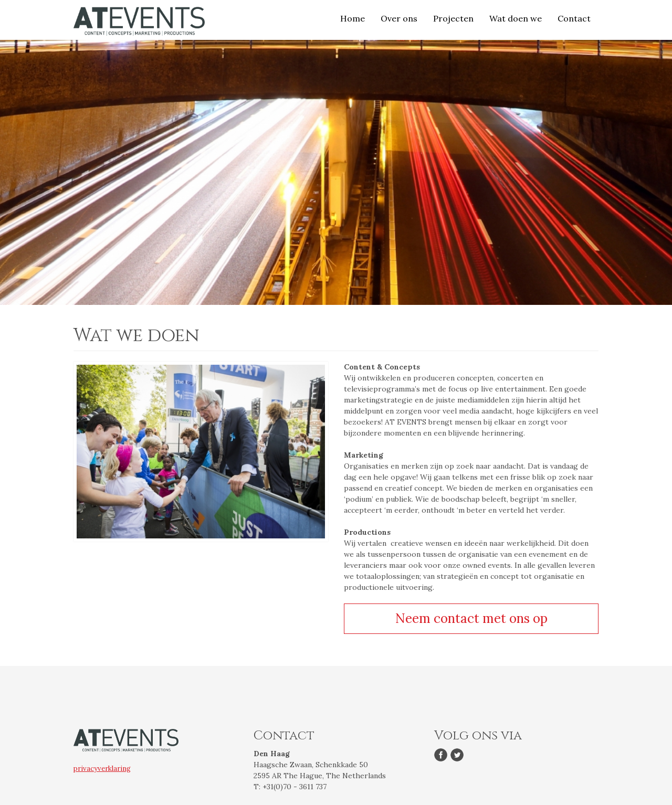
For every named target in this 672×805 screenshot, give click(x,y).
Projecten (453, 18)
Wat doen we (516, 18)
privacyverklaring (102, 769)
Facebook (442, 756)
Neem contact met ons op (471, 618)
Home (353, 18)
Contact (574, 18)
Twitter (459, 756)
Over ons (399, 18)
